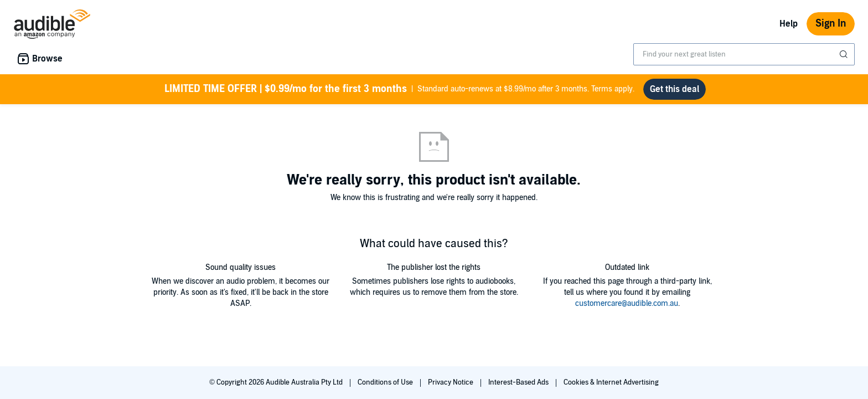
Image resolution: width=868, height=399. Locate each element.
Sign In (831, 24)
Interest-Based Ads (519, 382)
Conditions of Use (386, 382)
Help (789, 24)
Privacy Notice (451, 382)
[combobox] (744, 54)
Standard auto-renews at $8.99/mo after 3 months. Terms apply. (399, 89)
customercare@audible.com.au (627, 303)
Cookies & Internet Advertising (611, 382)
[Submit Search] (845, 54)
